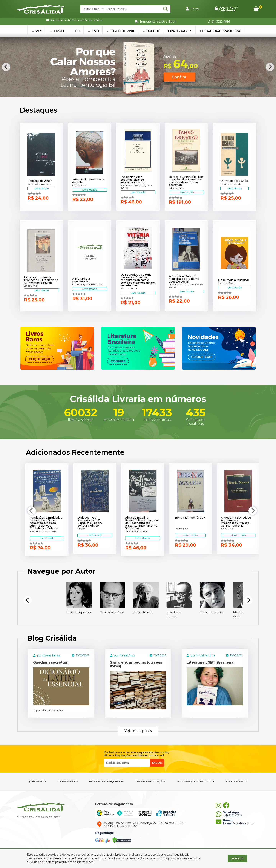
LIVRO (57, 31)
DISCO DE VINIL (121, 31)
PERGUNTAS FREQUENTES (106, 782)
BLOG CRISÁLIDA (237, 782)
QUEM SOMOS (37, 782)
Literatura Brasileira (220, 31)
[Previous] (6, 67)
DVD (93, 31)
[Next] (270, 67)
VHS (37, 31)
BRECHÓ (152, 31)
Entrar (193, 9)
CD (76, 31)
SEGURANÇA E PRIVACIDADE (195, 782)
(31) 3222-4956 (219, 22)
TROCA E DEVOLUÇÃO (150, 782)
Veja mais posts (138, 731)
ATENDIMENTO (68, 782)
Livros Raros (180, 31)
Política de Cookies (42, 862)
